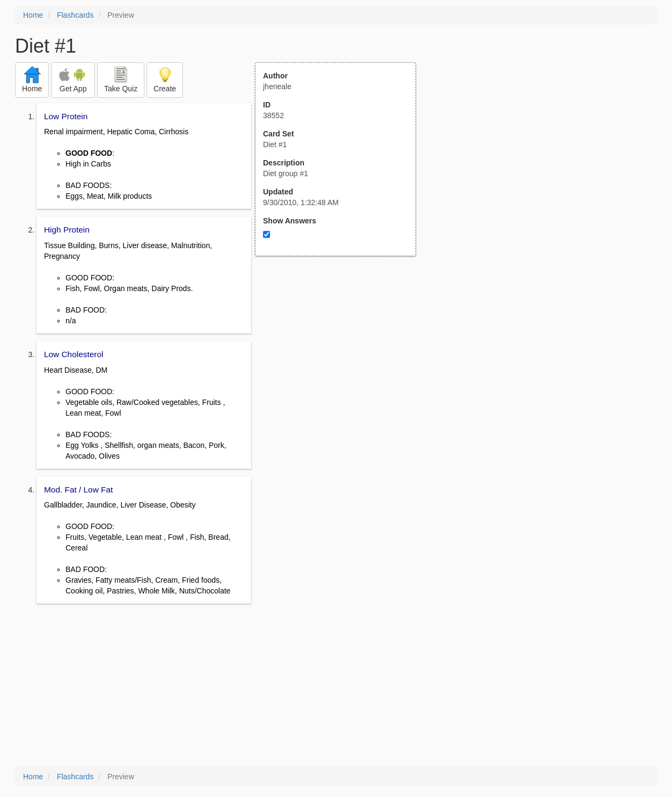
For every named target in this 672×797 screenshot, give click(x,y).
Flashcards (75, 15)
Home (33, 15)
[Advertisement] (341, 361)
